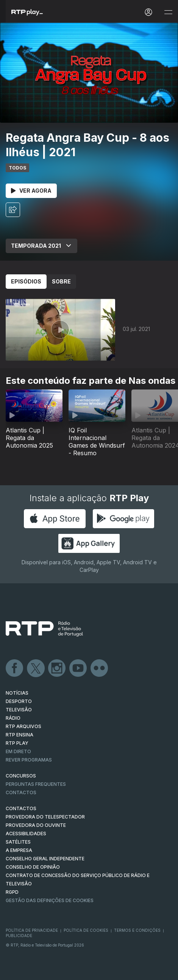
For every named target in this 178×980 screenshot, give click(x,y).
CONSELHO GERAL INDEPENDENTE (45, 859)
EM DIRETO (18, 751)
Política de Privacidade (32, 930)
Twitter (36, 668)
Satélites (18, 842)
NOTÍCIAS (17, 693)
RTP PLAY (17, 743)
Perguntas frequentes (36, 784)
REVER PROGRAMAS (29, 760)
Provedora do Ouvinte (36, 825)
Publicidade (19, 936)
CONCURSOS (21, 776)
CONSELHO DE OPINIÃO (33, 867)
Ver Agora (31, 191)
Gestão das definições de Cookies (50, 900)
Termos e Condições (137, 930)
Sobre (61, 281)
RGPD (12, 892)
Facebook (15, 668)
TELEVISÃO (19, 710)
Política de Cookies (86, 930)
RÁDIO (13, 718)
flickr (100, 668)
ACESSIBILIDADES (26, 834)
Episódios (26, 281)
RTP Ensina (20, 735)
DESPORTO (19, 701)
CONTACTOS (21, 808)
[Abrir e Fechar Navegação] (168, 12)
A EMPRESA (19, 850)
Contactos (21, 792)
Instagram (57, 668)
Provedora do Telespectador (45, 817)
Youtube (78, 668)
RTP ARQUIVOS (23, 726)
